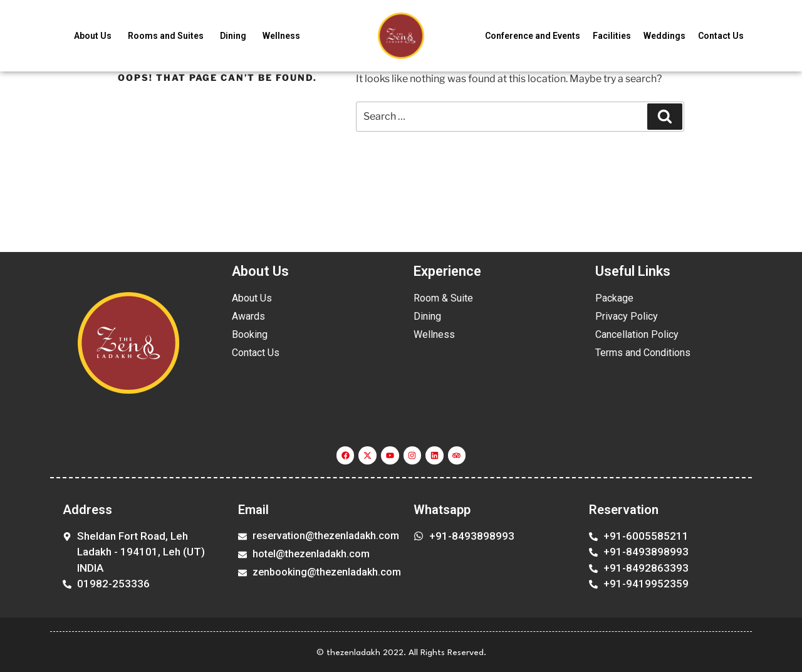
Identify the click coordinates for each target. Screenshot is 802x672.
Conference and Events (533, 36)
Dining (233, 36)
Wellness (281, 36)
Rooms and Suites (166, 36)
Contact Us (721, 36)
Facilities (612, 36)
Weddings (664, 36)
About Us (93, 36)
